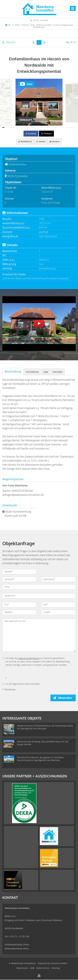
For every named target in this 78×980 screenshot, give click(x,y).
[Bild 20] (42, 128)
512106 (9, 192)
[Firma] (39, 587)
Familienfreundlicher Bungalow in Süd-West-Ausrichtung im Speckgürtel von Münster (41, 759)
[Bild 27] (56, 128)
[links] (33, 42)
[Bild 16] (34, 128)
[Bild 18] (38, 128)
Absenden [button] (66, 698)
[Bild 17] (36, 128)
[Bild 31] (64, 128)
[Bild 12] (26, 128)
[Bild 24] (50, 128)
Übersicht (9, 42)
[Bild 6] (14, 128)
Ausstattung (32, 372)
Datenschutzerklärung (29, 658)
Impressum (22, 968)
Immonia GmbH (59, 964)
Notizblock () (24, 141)
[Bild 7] (16, 128)
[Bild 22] (46, 128)
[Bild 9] (20, 128)
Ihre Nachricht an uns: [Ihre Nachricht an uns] (39, 635)
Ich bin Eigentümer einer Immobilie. (21, 684)
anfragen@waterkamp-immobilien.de (23, 495)
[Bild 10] (22, 128)
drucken (55, 141)
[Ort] (58, 605)
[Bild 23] (48, 128)
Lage (46, 372)
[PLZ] (19, 605)
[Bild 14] (30, 128)
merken (41, 141)
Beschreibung (13, 372)
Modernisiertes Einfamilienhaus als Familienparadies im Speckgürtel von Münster (45, 727)
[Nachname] (58, 579)
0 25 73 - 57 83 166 (40, 20)
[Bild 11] (24, 128)
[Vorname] (19, 579)
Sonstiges (58, 372)
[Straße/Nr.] (39, 596)
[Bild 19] (40, 128)
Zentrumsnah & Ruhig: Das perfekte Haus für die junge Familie (43, 743)
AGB (32, 968)
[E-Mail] (58, 612)
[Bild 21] (44, 128)
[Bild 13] (28, 128)
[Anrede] (19, 572)
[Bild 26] (54, 128)
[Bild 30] (62, 128)
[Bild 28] (58, 128)
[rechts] (45, 42)
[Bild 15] (32, 128)
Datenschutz (43, 968)
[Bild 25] (52, 128)
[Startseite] (39, 9)
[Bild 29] (60, 128)
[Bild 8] (18, 128)
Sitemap (56, 968)
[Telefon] (19, 612)
